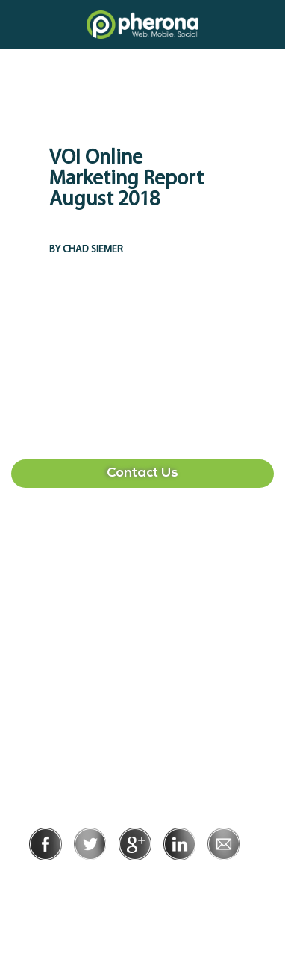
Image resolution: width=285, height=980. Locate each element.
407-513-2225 (142, 546)
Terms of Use (194, 881)
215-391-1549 (142, 690)
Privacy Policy (94, 881)
